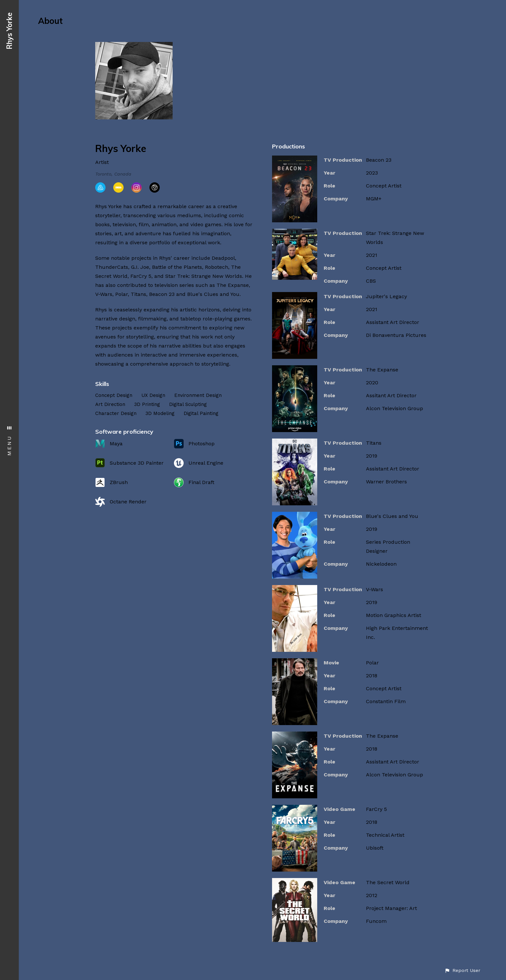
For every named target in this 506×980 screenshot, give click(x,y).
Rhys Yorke (9, 31)
